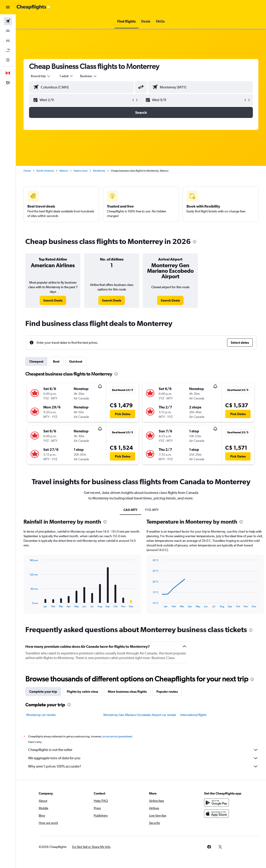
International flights (193, 715)
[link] (53, 300)
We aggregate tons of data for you (143, 758)
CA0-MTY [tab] (130, 510)
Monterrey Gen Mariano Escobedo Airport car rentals (140, 715)
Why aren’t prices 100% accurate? (143, 766)
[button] (8, 7)
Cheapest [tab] (36, 361)
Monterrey (99, 171)
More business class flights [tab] (127, 692)
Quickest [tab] (76, 361)
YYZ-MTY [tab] (152, 510)
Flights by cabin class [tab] (82, 692)
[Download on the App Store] (216, 814)
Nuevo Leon (81, 171)
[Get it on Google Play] (216, 803)
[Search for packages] (8, 50)
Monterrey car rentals (41, 715)
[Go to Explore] (8, 60)
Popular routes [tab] (167, 692)
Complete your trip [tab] (43, 692)
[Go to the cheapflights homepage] (34, 7)
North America (45, 171)
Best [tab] (56, 361)
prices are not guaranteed (117, 736)
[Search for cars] (8, 41)
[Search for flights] (8, 21)
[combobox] (89, 76)
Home (27, 171)
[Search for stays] (8, 31)
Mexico (64, 171)
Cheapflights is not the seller (143, 750)
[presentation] (195, 242)
